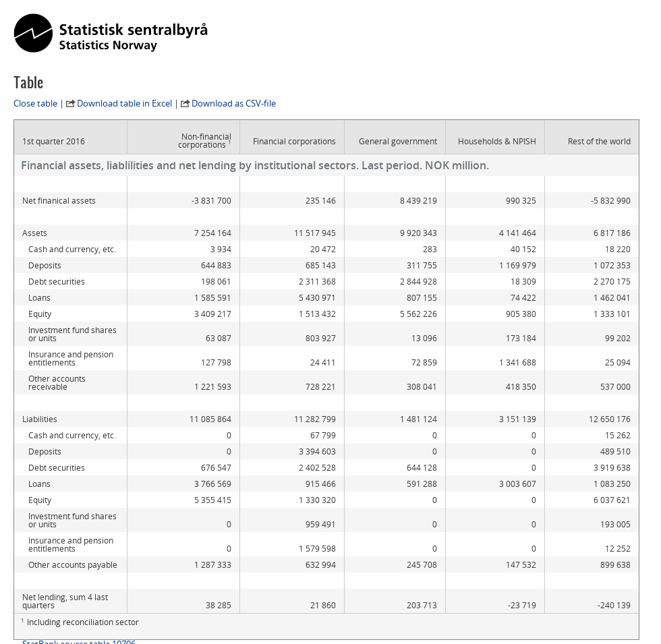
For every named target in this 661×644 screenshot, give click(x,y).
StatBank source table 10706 (79, 595)
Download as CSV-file (234, 103)
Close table (35, 103)
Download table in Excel (124, 103)
